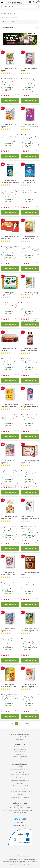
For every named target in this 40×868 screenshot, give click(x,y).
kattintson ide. (31, 865)
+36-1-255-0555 (22, 805)
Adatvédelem (20, 754)
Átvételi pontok (20, 739)
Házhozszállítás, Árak (20, 737)
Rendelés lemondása (20, 749)
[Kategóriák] (2, 2)
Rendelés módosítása (20, 747)
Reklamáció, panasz (20, 752)
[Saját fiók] (34, 2)
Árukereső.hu (20, 822)
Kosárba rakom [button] (10, 100)
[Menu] (30, 2)
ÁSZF (20, 759)
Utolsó (27, 724)
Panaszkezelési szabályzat (20, 757)
